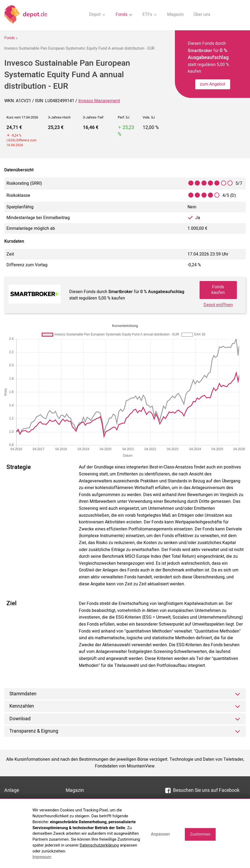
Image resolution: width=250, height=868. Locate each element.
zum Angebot (213, 84)
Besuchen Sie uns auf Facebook (202, 790)
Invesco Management (99, 101)
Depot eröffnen (218, 305)
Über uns (202, 14)
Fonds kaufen (218, 290)
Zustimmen (200, 834)
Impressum (42, 857)
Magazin (175, 14)
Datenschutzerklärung (99, 845)
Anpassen (160, 834)
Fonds (10, 38)
